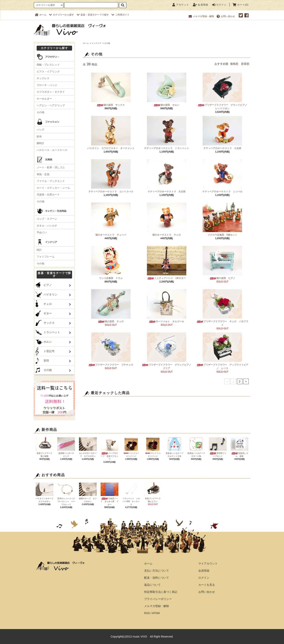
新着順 (245, 64)
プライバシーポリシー (158, 599)
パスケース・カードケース (52, 150)
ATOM (156, 613)
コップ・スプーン (47, 219)
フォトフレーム (46, 257)
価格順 (234, 64)
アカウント (181, 5)
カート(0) (241, 5)
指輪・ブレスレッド (48, 65)
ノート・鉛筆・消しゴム (51, 167)
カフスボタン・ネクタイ (51, 92)
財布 (39, 136)
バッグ (40, 130)
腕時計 (40, 143)
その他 (107, 43)
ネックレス (43, 78)
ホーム (41, 15)
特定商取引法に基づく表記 (161, 592)
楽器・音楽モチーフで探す (93, 15)
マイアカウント (208, 563)
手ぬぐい (42, 232)
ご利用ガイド (120, 15)
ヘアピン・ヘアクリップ (51, 105)
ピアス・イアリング (48, 72)
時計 (39, 250)
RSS (147, 613)
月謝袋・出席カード (48, 195)
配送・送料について (157, 578)
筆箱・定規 (43, 174)
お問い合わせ (226, 16)
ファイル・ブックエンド (51, 181)
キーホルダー (44, 99)
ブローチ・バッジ (47, 85)
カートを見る (207, 585)
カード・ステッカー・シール (53, 188)
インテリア (97, 43)
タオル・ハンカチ (47, 226)
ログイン (219, 5)
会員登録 (200, 5)
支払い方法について (157, 571)
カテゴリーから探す (62, 15)
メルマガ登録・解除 (201, 16)
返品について (152, 585)
